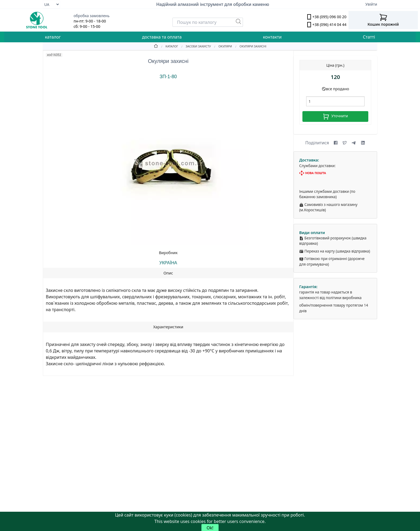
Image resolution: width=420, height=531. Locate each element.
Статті (369, 37)
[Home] (156, 46)
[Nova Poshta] (335, 173)
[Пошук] (238, 21)
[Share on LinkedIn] (363, 143)
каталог (53, 37)
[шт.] (335, 101)
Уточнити (335, 116)
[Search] (208, 22)
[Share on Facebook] (336, 143)
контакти (272, 37)
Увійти (371, 4)
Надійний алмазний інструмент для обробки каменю (213, 4)
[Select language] (51, 4)
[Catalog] (168, 46)
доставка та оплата (162, 37)
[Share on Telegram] (354, 143)
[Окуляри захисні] (249, 46)
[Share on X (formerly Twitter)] (345, 143)
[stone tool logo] (37, 20)
